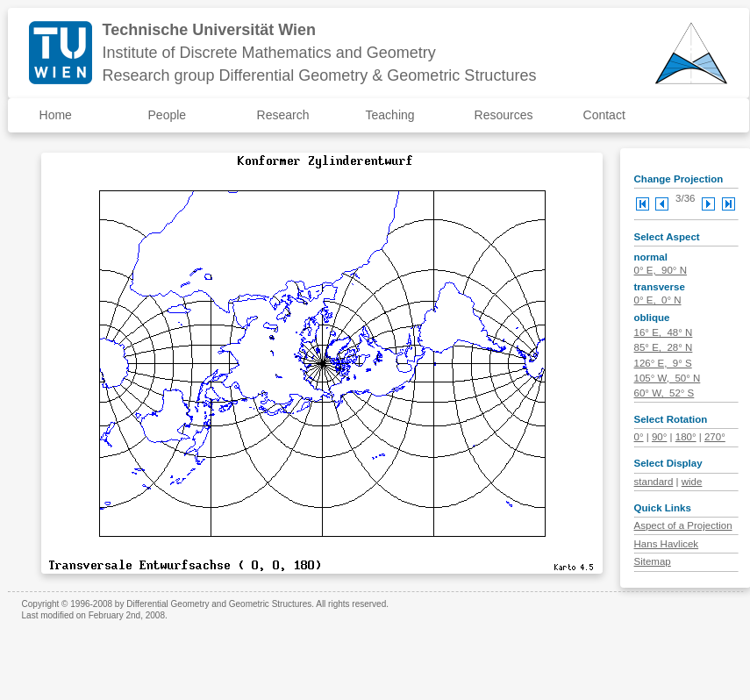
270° (715, 437)
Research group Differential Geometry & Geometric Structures (320, 75)
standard (654, 482)
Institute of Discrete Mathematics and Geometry (269, 53)
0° (639, 437)
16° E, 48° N (664, 332)
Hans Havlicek (667, 544)
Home (56, 115)
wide (692, 482)
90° (659, 437)
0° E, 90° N (661, 270)
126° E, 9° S (663, 363)
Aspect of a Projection (683, 525)
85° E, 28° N (664, 347)
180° (686, 437)
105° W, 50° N (668, 378)
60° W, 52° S (664, 393)
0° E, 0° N (658, 300)
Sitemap (653, 561)
